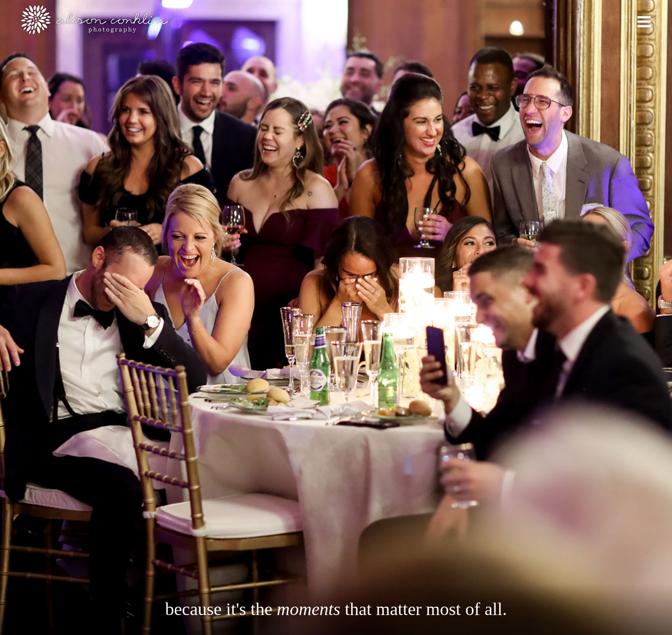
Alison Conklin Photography (94, 20)
